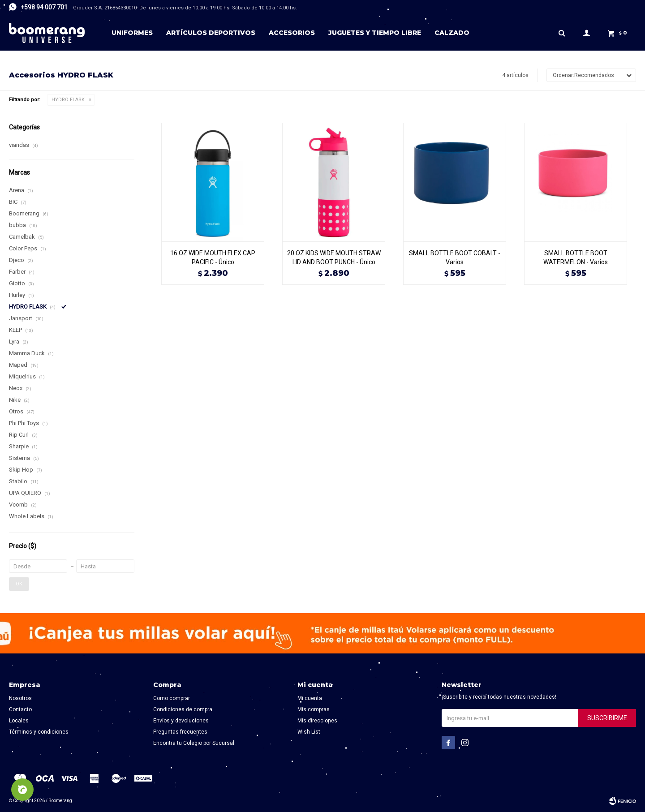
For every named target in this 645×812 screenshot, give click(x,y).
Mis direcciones (317, 721)
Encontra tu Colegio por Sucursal (194, 743)
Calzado (452, 33)
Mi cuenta (310, 698)
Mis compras (314, 709)
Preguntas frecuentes (180, 732)
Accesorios (292, 33)
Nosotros (20, 698)
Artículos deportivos (211, 33)
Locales (19, 721)
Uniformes (132, 33)
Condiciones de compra (183, 709)
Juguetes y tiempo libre (375, 33)
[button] (562, 33)
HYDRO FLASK (68, 100)
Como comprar (172, 698)
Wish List (309, 732)
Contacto (20, 709)
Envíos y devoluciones (181, 721)
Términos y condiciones (39, 732)
